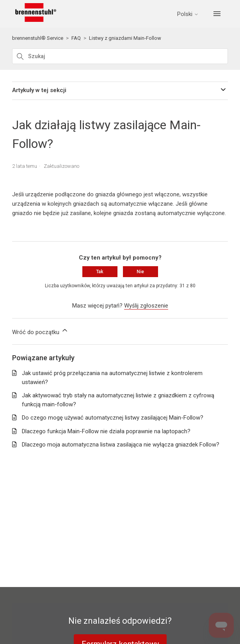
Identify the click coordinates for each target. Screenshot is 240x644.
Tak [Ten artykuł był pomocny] (100, 272)
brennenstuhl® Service (38, 38)
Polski (188, 14)
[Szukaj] (120, 56)
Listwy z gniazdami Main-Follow (125, 38)
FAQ (76, 38)
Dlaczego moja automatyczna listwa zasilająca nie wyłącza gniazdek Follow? (121, 445)
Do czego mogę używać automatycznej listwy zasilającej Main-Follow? (113, 418)
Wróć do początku (40, 331)
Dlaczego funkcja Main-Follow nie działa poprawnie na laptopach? (106, 431)
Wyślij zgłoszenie (146, 306)
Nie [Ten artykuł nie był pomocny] (140, 272)
